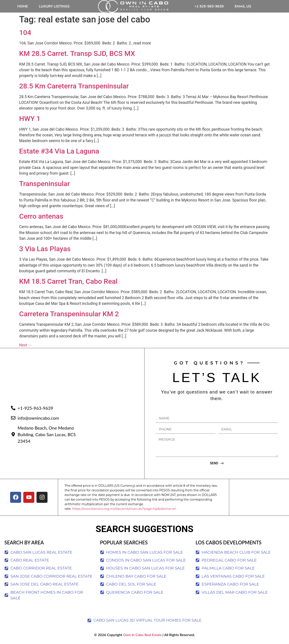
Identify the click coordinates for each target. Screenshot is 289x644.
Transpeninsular (45, 184)
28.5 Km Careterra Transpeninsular (74, 86)
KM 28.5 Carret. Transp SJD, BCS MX (77, 53)
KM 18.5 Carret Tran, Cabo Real (68, 281)
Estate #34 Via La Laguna (59, 151)
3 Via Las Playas (45, 249)
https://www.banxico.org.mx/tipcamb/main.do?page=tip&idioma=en (124, 509)
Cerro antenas (41, 216)
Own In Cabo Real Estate (142, 635)
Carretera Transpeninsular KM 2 (69, 314)
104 (25, 33)
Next (26, 345)
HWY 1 (30, 119)
